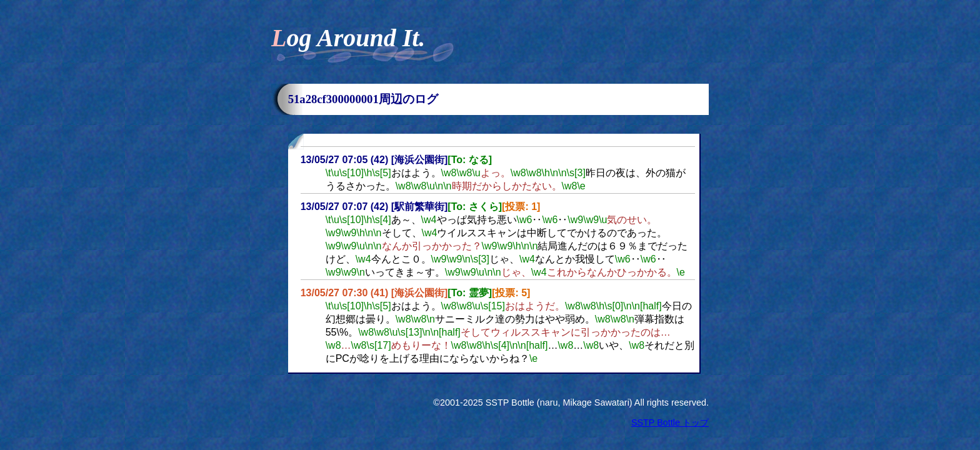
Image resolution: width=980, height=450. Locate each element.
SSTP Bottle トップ (670, 422)
